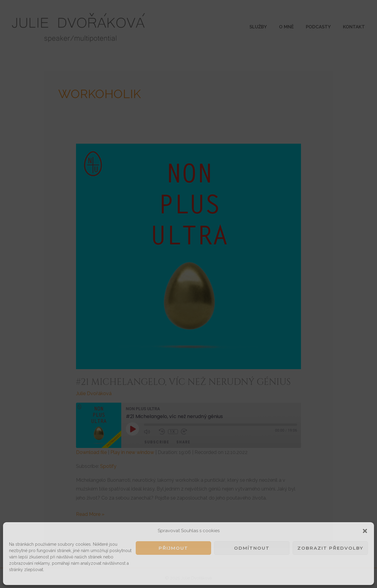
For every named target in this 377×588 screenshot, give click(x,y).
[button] (365, 531)
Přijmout (173, 548)
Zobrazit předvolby (330, 548)
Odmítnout (252, 548)
